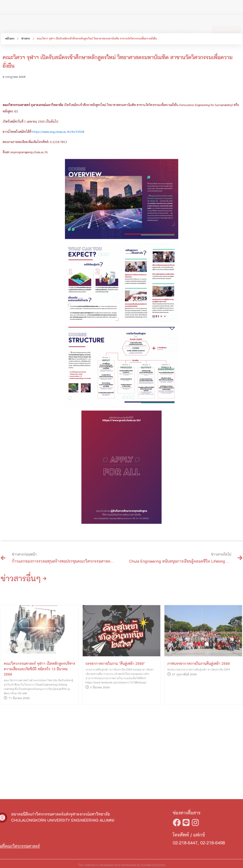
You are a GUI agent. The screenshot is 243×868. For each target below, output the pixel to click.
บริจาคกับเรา (183, 29)
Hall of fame (58, 29)
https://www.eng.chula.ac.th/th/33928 (58, 183)
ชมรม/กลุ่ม (137, 29)
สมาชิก (11, 29)
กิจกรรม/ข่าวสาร (87, 29)
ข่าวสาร (26, 40)
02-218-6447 (216, 843)
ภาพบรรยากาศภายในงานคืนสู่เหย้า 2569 (199, 716)
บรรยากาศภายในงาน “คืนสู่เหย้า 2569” (115, 716)
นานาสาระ (114, 29)
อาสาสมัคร (159, 29)
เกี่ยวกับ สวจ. (32, 29)
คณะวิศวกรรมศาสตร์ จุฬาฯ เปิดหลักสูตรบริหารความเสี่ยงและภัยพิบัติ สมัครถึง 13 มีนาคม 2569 (40, 722)
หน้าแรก (10, 40)
